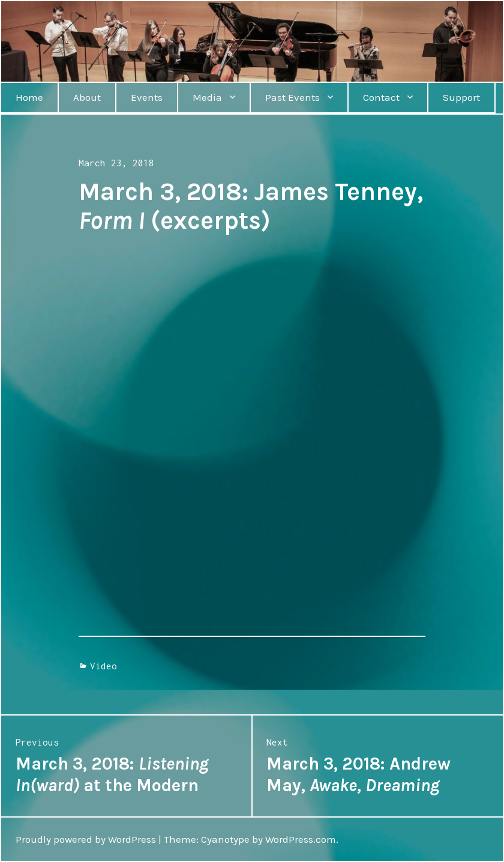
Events (147, 97)
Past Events (292, 97)
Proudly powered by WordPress (86, 839)
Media (207, 97)
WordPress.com (301, 839)
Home (29, 97)
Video (103, 666)
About (87, 97)
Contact (381, 97)
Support (461, 97)
